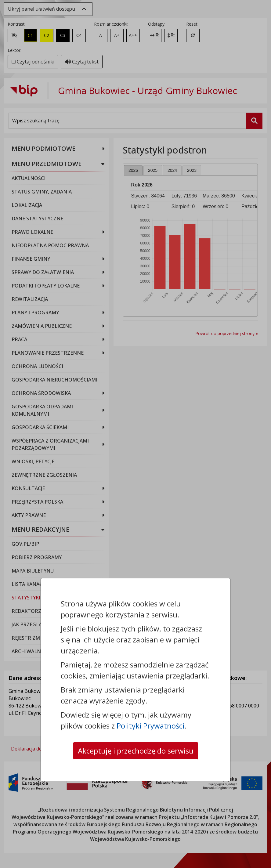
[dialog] (135, 434)
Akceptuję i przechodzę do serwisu (136, 751)
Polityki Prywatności (150, 726)
